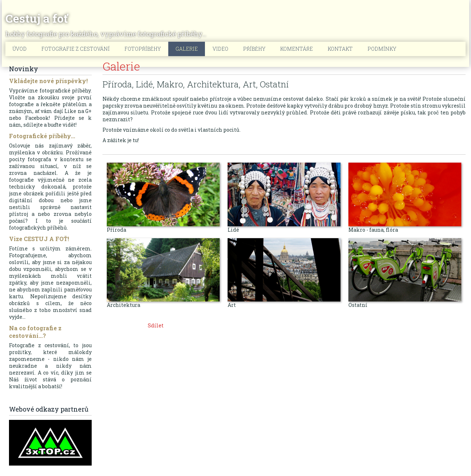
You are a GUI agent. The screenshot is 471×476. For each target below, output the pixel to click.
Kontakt (340, 49)
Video (220, 49)
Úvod (20, 49)
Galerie (187, 49)
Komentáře (296, 49)
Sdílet (156, 325)
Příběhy (254, 49)
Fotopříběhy (143, 49)
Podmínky (382, 49)
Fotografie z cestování (76, 49)
